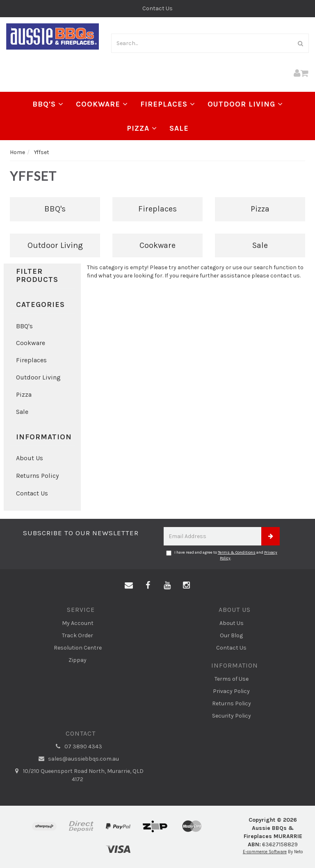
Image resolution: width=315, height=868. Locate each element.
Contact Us (157, 8)
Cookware (102, 104)
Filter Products (37, 276)
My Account (78, 623)
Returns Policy (37, 476)
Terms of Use (232, 679)
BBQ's (48, 104)
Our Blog (231, 635)
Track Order (78, 635)
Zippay (78, 660)
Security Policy (232, 716)
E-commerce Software (265, 852)
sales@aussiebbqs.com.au (78, 759)
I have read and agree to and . (222, 555)
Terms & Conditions (237, 552)
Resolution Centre (78, 648)
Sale (179, 128)
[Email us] (129, 586)
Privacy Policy (231, 691)
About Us (30, 458)
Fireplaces (168, 104)
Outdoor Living (245, 104)
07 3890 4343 (78, 747)
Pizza (142, 128)
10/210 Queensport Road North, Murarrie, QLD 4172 (78, 775)
